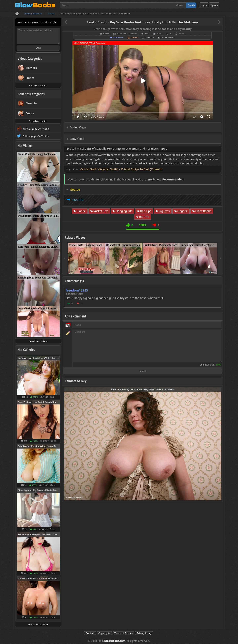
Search (191, 5)
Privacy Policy (144, 633)
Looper (134, 38)
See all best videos (38, 341)
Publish (143, 371)
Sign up (214, 5)
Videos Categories (30, 58)
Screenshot (168, 38)
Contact (90, 633)
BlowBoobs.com (115, 641)
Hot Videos (25, 146)
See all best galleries (38, 625)
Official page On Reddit (36, 129)
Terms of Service (124, 633)
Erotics (106, 34)
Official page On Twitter (36, 136)
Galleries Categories (31, 94)
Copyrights (104, 633)
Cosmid (78, 200)
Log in (204, 5)
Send (38, 48)
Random (150, 38)
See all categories (38, 86)
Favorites (118, 38)
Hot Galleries (26, 350)
